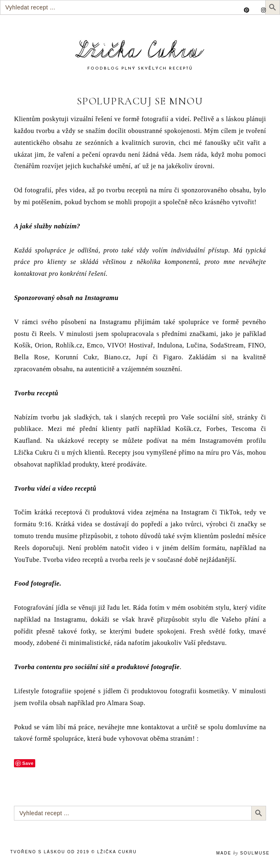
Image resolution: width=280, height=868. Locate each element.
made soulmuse (243, 853)
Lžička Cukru (117, 852)
